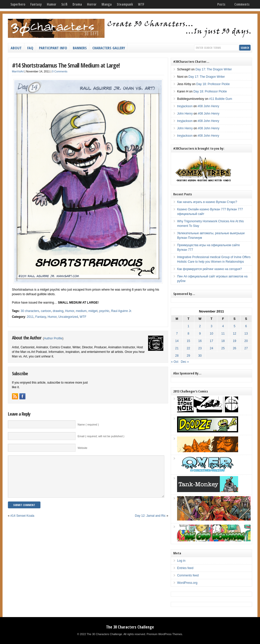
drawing (58, 311)
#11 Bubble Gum (221, 99)
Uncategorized (68, 317)
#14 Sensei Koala (22, 523)
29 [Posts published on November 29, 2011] (188, 356)
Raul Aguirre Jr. (122, 311)
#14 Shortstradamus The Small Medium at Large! (66, 65)
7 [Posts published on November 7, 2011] (177, 334)
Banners (80, 48)
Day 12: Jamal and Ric (150, 523)
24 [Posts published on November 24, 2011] (212, 348)
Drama (77, 4)
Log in (181, 561)
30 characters (30, 311)
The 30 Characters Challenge (130, 627)
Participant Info (53, 48)
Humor (52, 4)
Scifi (64, 4)
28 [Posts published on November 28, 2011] (177, 356)
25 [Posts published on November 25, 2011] (223, 348)
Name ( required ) (88, 425)
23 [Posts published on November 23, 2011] (200, 348)
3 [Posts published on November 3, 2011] (212, 326)
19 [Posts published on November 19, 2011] (234, 341)
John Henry (185, 114)
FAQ (30, 48)
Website (82, 448)
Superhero (18, 4)
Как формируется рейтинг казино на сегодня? (209, 269)
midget (93, 311)
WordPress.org (187, 583)
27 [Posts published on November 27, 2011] (246, 348)
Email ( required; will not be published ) (101, 436)
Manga (107, 4)
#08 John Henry (208, 106)
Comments (242, 4)
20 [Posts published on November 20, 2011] (246, 341)
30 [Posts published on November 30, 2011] (200, 356)
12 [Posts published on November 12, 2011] (234, 334)
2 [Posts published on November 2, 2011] (200, 326)
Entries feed (185, 568)
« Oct (175, 362)
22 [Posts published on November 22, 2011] (188, 348)
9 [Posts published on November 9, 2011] (200, 334)
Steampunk (125, 4)
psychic (104, 311)
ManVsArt (18, 71)
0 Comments (60, 71)
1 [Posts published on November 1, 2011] (188, 326)
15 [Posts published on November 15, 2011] (188, 341)
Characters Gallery (109, 48)
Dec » (185, 362)
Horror (92, 4)
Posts (221, 4)
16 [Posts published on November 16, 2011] (200, 341)
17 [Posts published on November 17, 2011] (212, 341)
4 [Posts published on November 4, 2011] (223, 326)
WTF (141, 4)
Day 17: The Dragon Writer (214, 69)
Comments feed (188, 575)
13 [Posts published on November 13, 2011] (246, 334)
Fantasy (36, 4)
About (16, 48)
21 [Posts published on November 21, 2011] (177, 348)
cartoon (46, 311)
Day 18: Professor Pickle (213, 84)
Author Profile (53, 338)
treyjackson (185, 106)
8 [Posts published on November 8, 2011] (188, 334)
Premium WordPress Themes (164, 634)
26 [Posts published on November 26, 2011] (234, 348)
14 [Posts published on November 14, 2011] (177, 341)
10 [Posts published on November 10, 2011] (212, 334)
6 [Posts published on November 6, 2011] (246, 326)
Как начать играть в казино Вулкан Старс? (207, 202)
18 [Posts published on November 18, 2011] (223, 341)
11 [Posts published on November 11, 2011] (223, 334)
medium (81, 311)
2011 (30, 317)
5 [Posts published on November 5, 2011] (235, 326)
